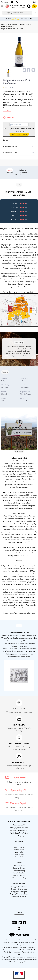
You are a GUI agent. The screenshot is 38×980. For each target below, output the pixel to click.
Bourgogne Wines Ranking (19, 887)
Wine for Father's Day (19, 878)
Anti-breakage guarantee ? (19, 146)
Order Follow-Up (19, 847)
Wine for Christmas (19, 875)
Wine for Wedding (19, 871)
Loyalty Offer (19, 845)
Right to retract (19, 850)
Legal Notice (19, 852)
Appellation (23, 172)
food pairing (23, 170)
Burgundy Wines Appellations (19, 894)
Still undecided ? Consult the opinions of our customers (19, 809)
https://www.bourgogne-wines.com (22, 613)
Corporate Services (19, 868)
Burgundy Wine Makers (19, 896)
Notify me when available (19, 134)
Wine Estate (19, 175)
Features (10, 172)
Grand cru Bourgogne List (19, 889)
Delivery (19, 140)
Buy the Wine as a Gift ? (19, 153)
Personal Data (19, 857)
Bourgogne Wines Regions (19, 892)
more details (7, 111)
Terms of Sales (19, 854)
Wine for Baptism (19, 873)
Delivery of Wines (19, 866)
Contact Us (19, 913)
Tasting (10, 170)
